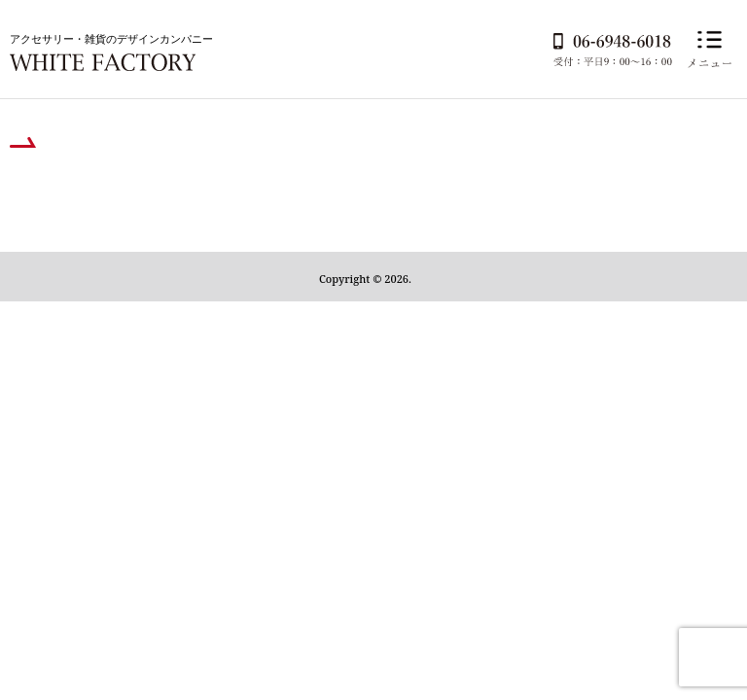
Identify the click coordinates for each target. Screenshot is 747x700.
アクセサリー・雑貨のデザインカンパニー (111, 38)
